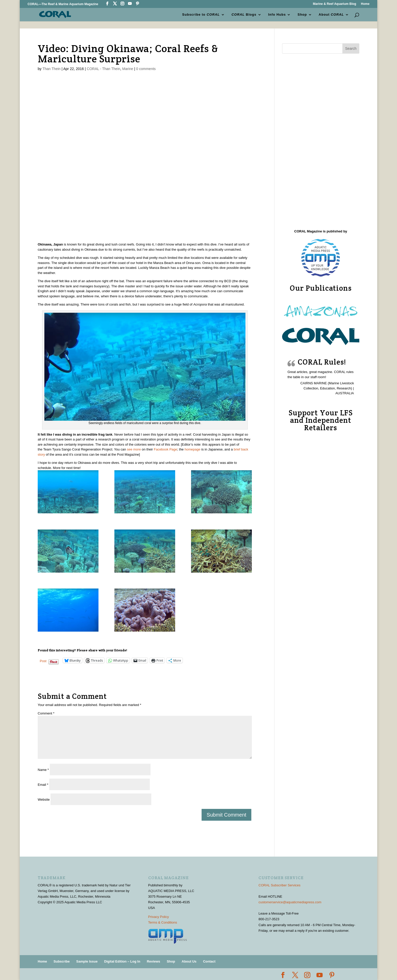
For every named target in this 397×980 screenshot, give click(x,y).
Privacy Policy (159, 917)
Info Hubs (277, 14)
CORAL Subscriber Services (280, 885)
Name (43, 770)
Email (43, 785)
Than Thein (52, 69)
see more (134, 449)
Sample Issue (87, 961)
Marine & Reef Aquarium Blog (335, 4)
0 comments (146, 69)
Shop (302, 14)
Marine (128, 69)
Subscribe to (201, 14)
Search (351, 48)
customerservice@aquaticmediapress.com (290, 902)
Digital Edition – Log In (122, 961)
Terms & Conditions (163, 922)
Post (43, 661)
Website (44, 800)
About (331, 14)
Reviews (153, 961)
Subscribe (62, 961)
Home (365, 4)
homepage (192, 449)
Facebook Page (166, 449)
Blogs (244, 14)
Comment (46, 713)
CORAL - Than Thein (103, 69)
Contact (209, 961)
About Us (189, 961)
